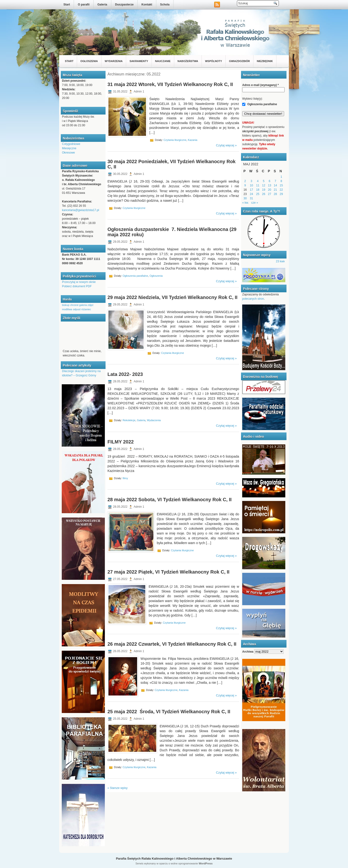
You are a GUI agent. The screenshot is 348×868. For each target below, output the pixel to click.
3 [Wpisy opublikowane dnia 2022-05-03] (251, 181)
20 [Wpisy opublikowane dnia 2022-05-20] (270, 190)
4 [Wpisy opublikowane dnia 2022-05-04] (258, 181)
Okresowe (68, 153)
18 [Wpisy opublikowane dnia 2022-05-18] (258, 190)
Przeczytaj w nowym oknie (79, 282)
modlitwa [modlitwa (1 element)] (67, 309)
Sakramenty (139, 61)
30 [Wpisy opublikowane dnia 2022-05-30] (245, 198)
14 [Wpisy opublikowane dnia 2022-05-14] (275, 185)
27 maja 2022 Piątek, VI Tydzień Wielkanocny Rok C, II (168, 572)
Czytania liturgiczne (175, 140)
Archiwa (248, 652)
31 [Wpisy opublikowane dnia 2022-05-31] (251, 198)
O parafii (84, 5)
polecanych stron (253, 299)
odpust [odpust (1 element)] (77, 309)
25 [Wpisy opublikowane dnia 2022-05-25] (258, 194)
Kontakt (147, 5)
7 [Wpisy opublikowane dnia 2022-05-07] (275, 181)
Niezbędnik (265, 61)
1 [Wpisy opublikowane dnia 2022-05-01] (281, 177)
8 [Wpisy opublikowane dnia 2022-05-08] (281, 181)
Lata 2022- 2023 (125, 374)
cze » (255, 203)
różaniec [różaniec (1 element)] (86, 309)
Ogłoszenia (89, 61)
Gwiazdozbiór (239, 61)
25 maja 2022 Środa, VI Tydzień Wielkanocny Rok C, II (169, 712)
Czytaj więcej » (226, 145)
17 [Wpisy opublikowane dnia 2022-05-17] (251, 190)
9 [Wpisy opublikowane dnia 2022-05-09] (245, 185)
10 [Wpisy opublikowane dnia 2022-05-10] (251, 185)
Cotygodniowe (71, 144)
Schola (165, 5)
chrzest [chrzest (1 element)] (74, 305)
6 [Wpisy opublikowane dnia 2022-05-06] (270, 181)
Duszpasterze (124, 5)
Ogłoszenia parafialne (135, 276)
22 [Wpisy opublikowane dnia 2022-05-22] (281, 190)
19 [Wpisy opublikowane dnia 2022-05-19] (264, 190)
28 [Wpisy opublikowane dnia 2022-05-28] (275, 194)
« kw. (245, 203)
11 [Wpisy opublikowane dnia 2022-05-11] (258, 185)
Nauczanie (163, 61)
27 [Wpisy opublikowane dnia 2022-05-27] (270, 194)
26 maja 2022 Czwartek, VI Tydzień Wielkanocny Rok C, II (172, 644)
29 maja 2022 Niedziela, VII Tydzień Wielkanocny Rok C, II (172, 297)
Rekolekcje (129, 420)
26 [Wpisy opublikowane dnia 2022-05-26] (264, 194)
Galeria (102, 5)
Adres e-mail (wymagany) (261, 85)
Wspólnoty (214, 61)
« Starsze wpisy (118, 788)
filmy (125, 478)
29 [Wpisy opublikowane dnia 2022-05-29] (281, 194)
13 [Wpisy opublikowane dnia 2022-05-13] (270, 185)
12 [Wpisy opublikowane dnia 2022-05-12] (264, 185)
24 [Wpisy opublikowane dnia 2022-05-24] (251, 194)
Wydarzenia (114, 61)
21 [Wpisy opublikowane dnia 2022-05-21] (275, 190)
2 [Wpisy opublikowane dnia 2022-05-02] (245, 181)
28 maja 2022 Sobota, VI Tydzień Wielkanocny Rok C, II (170, 500)
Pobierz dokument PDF (77, 286)
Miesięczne (69, 148)
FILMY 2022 (121, 442)
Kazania (193, 140)
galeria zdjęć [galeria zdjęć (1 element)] (86, 305)
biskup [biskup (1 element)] (66, 305)
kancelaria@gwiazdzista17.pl (81, 210)
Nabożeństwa (188, 61)
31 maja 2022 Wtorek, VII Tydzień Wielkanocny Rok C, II (170, 84)
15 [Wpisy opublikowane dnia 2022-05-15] (281, 185)
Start (67, 5)
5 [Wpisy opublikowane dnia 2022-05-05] (264, 181)
